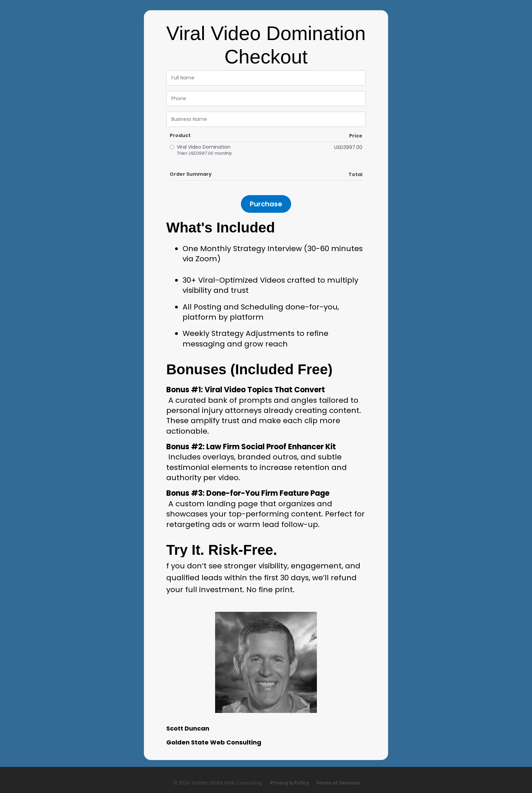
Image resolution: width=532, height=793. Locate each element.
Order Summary (191, 174)
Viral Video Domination (204, 150)
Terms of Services (338, 783)
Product (180, 135)
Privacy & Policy (290, 783)
